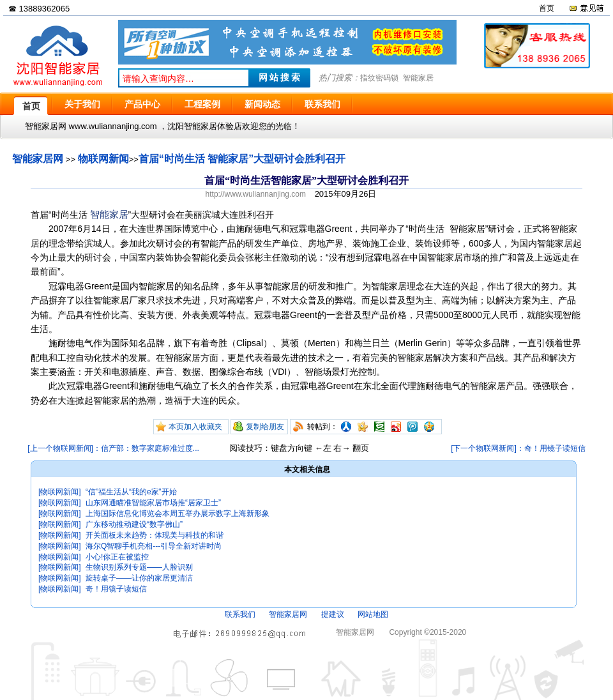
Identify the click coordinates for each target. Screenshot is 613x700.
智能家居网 (38, 159)
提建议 (333, 614)
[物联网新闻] (60, 492)
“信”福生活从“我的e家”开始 (131, 492)
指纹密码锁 (379, 78)
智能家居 (418, 78)
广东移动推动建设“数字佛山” (134, 524)
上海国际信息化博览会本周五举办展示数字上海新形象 (178, 514)
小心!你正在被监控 (117, 557)
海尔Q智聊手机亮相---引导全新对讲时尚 (154, 546)
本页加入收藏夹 (195, 427)
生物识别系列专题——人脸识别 (139, 567)
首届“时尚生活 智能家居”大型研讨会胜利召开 (242, 159)
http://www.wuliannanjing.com (256, 194)
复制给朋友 (265, 427)
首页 (547, 8)
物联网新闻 (103, 159)
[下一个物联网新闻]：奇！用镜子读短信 (518, 448)
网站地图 (373, 614)
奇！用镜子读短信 (116, 589)
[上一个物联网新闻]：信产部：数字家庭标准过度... (113, 448)
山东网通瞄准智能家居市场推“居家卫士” (153, 503)
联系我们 (240, 614)
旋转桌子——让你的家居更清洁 (139, 578)
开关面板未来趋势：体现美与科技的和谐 (155, 535)
